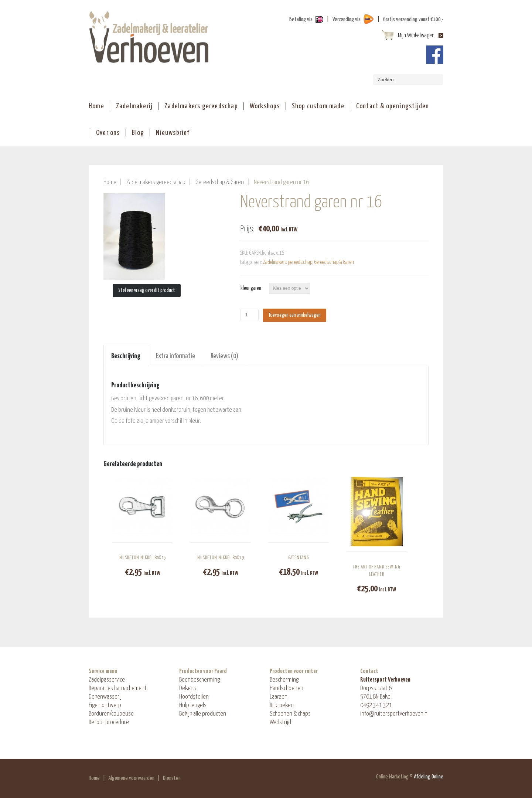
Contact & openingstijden (393, 106)
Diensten (172, 778)
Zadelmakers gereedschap (201, 106)
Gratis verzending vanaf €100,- (413, 19)
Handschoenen (287, 688)
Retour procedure (109, 722)
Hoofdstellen (194, 697)
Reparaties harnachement (118, 688)
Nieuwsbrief (173, 133)
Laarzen (279, 697)
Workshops (265, 106)
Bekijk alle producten (203, 714)
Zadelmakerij (134, 106)
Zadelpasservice (107, 680)
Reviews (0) (224, 356)
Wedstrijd (280, 722)
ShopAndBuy (149, 37)
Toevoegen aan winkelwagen (295, 315)
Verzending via (347, 19)
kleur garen (251, 288)
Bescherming (284, 680)
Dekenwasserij (105, 697)
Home (96, 106)
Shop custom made (318, 106)
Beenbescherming (199, 680)
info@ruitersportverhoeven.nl (394, 714)
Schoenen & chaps (290, 714)
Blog (138, 133)
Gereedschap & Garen (220, 182)
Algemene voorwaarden (131, 778)
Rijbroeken (282, 705)
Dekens (188, 688)
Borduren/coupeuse (111, 714)
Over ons (108, 133)
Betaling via (301, 19)
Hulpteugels (193, 705)
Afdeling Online (429, 777)
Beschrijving (126, 356)
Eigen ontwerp (105, 705)
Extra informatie (175, 356)
